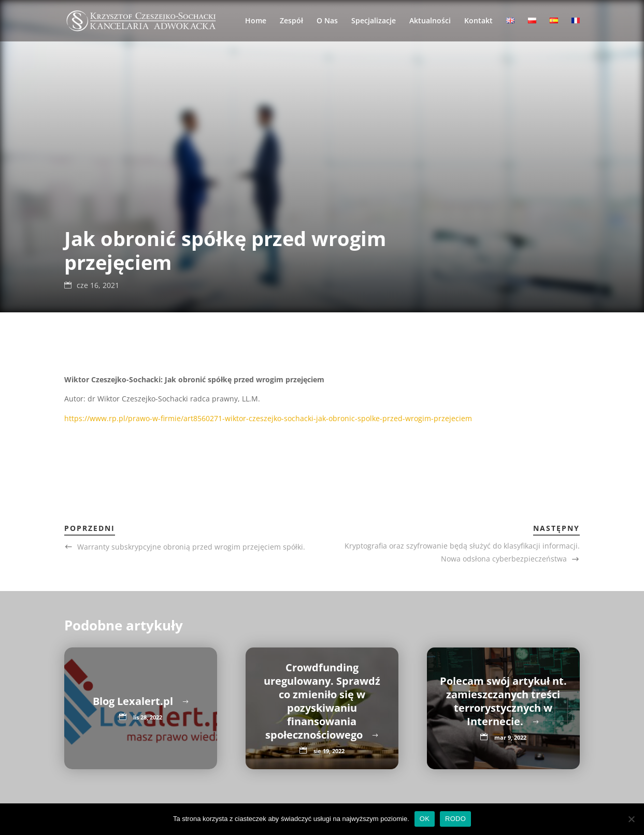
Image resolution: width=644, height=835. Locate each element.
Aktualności (430, 21)
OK (425, 819)
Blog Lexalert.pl (134, 701)
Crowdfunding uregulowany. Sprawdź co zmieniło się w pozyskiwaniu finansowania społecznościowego (322, 701)
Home (256, 21)
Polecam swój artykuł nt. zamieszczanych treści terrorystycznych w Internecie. (503, 701)
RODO (455, 819)
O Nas (327, 21)
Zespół (291, 21)
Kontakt (478, 21)
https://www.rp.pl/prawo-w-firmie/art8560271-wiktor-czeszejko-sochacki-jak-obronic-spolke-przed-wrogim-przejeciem (268, 418)
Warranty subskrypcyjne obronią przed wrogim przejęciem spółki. (191, 547)
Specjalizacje (374, 21)
